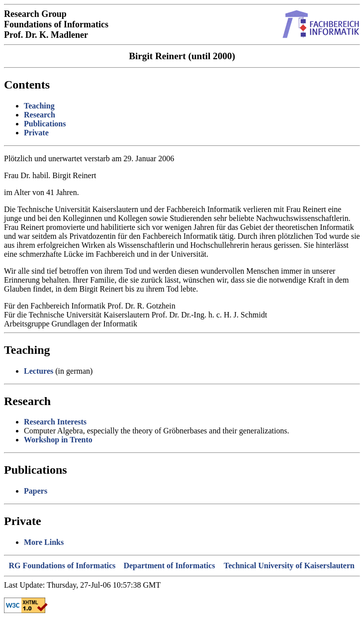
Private (36, 133)
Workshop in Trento (58, 440)
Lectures (39, 371)
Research (40, 115)
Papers (36, 491)
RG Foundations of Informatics (62, 566)
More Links (44, 542)
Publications (45, 124)
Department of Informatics (169, 566)
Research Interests (55, 422)
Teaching (39, 106)
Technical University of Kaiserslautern (289, 566)
